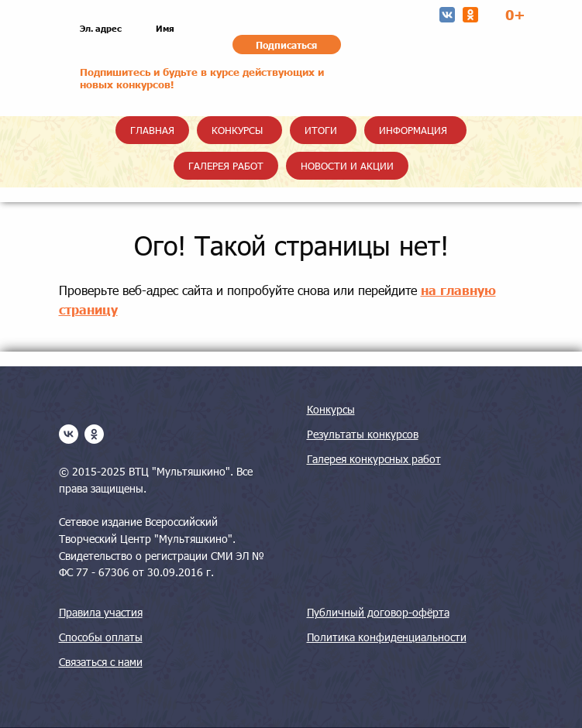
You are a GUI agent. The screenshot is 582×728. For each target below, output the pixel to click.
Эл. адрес (101, 28)
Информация (413, 130)
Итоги (321, 130)
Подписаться (286, 45)
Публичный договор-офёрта (378, 612)
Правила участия (101, 612)
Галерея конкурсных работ (374, 459)
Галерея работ (226, 166)
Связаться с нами (101, 662)
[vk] (69, 434)
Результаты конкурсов (363, 434)
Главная (152, 130)
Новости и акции (347, 166)
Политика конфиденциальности (387, 637)
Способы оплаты (101, 637)
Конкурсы (237, 130)
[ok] (94, 434)
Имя (165, 28)
